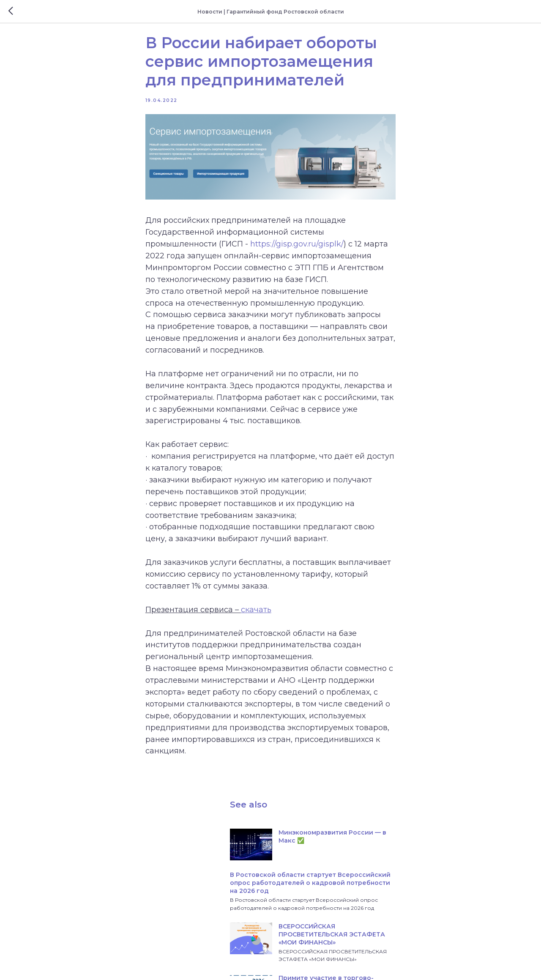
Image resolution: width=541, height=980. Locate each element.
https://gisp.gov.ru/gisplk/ (371, 263)
